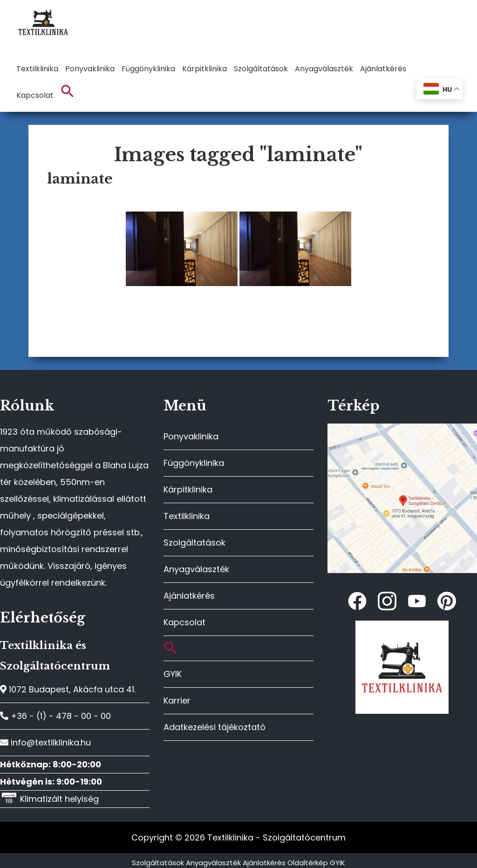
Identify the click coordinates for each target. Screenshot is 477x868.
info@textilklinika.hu (45, 742)
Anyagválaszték (196, 569)
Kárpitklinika (188, 489)
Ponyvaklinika (191, 436)
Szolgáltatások (194, 543)
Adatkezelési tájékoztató (215, 727)
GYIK (173, 674)
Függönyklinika (194, 463)
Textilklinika (187, 516)
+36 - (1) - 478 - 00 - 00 (55, 716)
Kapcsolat (184, 622)
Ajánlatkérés (189, 596)
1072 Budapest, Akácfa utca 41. (68, 689)
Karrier (177, 701)
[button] (68, 92)
